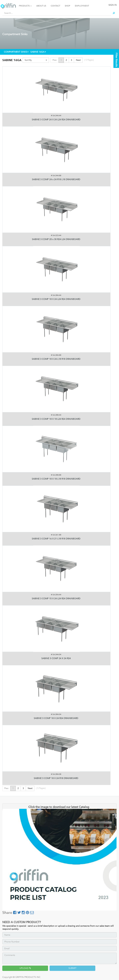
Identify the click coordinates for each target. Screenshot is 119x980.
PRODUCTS (25, 6)
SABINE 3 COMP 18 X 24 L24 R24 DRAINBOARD (56, 299)
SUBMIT (72, 968)
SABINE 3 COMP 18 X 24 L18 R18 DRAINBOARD (56, 359)
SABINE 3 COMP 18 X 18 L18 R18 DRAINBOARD (56, 479)
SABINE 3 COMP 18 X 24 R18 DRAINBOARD (56, 778)
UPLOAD (25, 968)
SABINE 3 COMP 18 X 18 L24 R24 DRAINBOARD (56, 419)
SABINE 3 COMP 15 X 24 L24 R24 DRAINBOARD (56, 599)
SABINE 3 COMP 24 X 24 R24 (56, 658)
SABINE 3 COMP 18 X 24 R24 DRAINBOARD (56, 718)
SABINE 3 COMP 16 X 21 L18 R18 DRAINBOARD (56, 539)
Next (78, 60)
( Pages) (89, 60)
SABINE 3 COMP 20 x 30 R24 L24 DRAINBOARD (56, 239)
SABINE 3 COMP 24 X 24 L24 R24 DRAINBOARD (56, 120)
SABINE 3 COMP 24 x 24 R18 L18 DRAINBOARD (56, 179)
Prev (55, 60)
